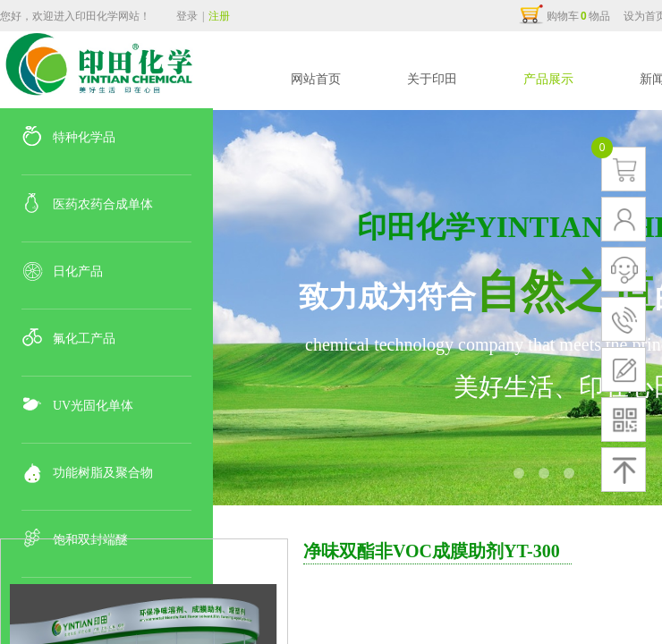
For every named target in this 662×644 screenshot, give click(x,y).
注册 (219, 16)
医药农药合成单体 (103, 204)
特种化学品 (84, 137)
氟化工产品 (84, 339)
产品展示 (548, 79)
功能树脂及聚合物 (103, 473)
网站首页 (316, 79)
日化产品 (78, 271)
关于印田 (432, 79)
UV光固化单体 (93, 406)
